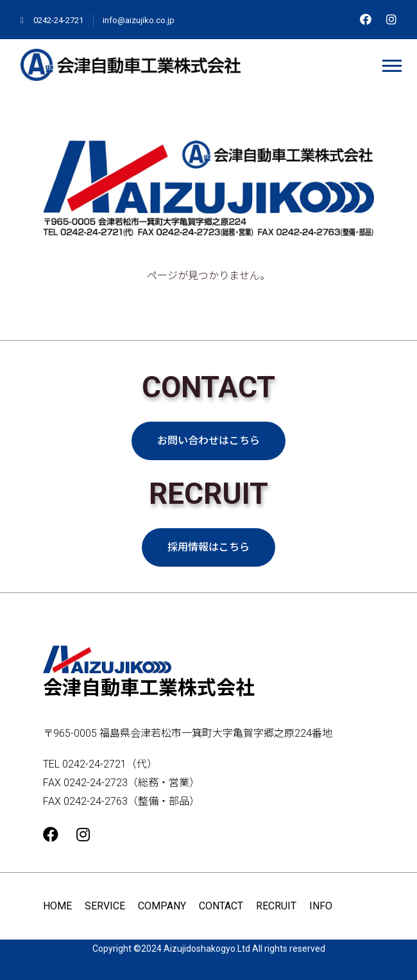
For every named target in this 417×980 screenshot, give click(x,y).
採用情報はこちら (208, 547)
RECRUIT (276, 906)
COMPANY (162, 906)
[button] (391, 63)
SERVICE (105, 906)
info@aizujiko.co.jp (139, 20)
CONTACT (221, 906)
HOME (57, 906)
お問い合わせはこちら (208, 441)
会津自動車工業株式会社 (149, 673)
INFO (321, 906)
